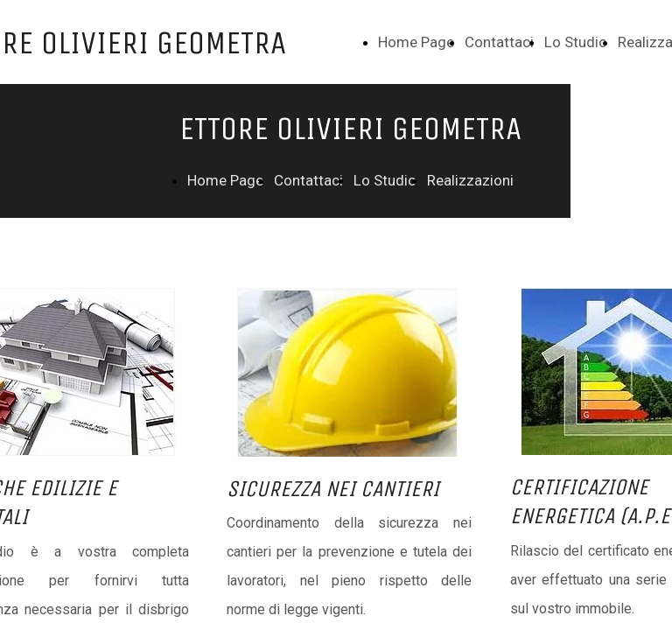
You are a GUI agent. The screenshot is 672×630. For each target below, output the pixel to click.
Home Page (416, 42)
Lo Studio (576, 42)
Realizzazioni (470, 180)
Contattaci (499, 42)
